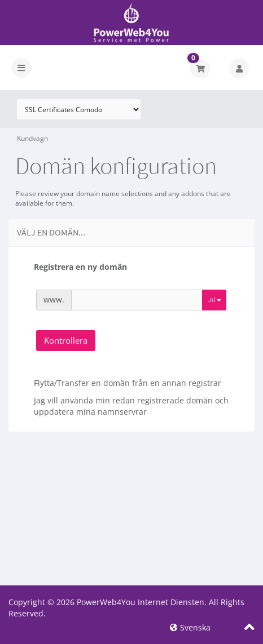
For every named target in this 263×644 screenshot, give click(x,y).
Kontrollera (66, 340)
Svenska (190, 627)
